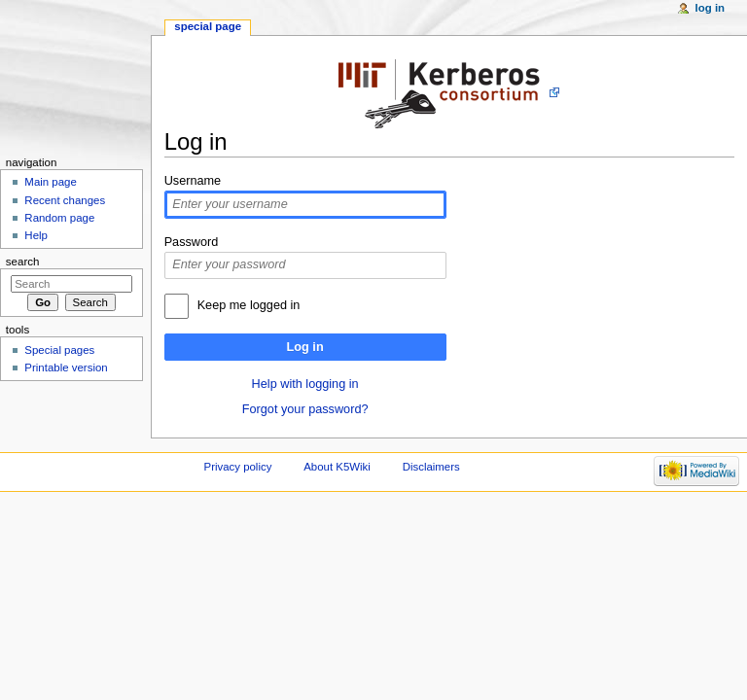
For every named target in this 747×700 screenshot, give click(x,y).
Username (193, 181)
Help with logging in (305, 384)
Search (23, 262)
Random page (59, 218)
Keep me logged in (249, 305)
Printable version (66, 367)
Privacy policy (238, 467)
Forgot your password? (305, 409)
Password (192, 242)
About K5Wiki (337, 467)
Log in (305, 347)
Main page (51, 182)
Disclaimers (431, 467)
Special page (208, 26)
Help (36, 235)
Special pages (59, 350)
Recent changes (65, 200)
